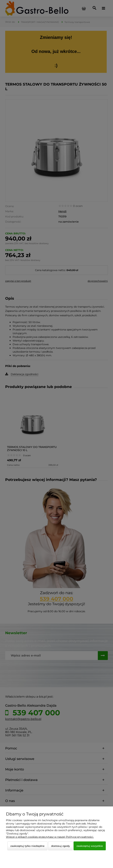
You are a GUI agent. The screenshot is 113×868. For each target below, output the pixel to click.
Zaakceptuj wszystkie (90, 846)
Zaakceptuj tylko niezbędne (27, 846)
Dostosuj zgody (60, 846)
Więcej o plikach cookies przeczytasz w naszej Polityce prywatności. (50, 837)
